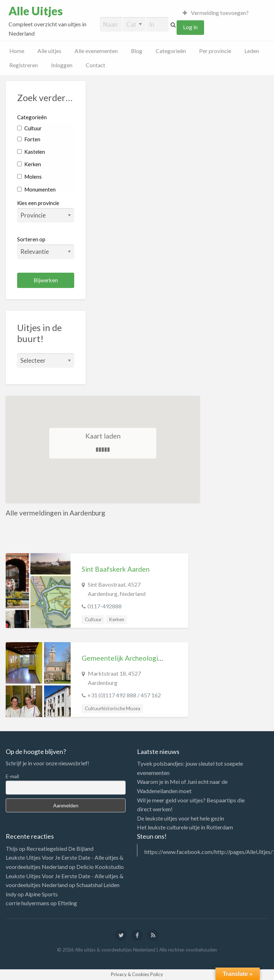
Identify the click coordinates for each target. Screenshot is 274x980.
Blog (137, 51)
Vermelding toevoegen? (216, 13)
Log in (190, 27)
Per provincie (215, 51)
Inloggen (62, 65)
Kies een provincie (38, 203)
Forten (29, 139)
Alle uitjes (49, 51)
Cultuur (29, 128)
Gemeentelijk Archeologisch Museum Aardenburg (157, 658)
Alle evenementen (96, 51)
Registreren (24, 65)
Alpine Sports (41, 894)
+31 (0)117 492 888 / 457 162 (124, 695)
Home (17, 51)
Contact (95, 65)
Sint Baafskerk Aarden (116, 569)
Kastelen (31, 152)
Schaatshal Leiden (98, 885)
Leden (252, 51)
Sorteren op (46, 247)
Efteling (67, 903)
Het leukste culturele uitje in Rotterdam (185, 827)
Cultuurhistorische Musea (113, 708)
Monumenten (36, 189)
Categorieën (171, 51)
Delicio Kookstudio (100, 867)
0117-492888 (105, 606)
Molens (29, 177)
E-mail (12, 776)
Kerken (29, 164)
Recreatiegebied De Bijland (60, 848)
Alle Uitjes (36, 11)
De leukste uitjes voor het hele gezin (181, 818)
